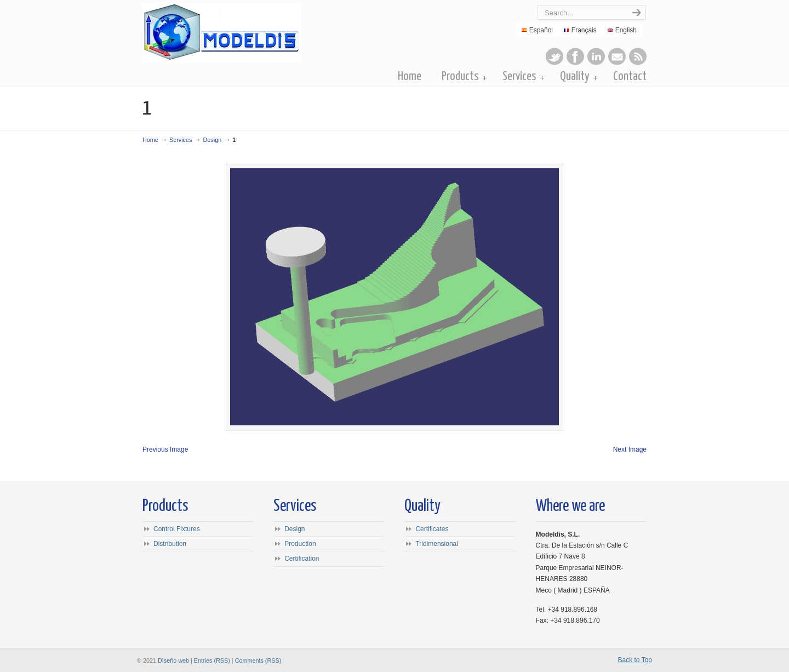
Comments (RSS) (258, 660)
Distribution (170, 544)
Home (150, 140)
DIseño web (173, 660)
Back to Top (635, 660)
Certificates (432, 529)
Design (213, 140)
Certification (302, 559)
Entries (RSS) (212, 660)
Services (181, 140)
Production (300, 544)
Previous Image (165, 449)
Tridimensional (437, 544)
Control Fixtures (177, 529)
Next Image (630, 449)
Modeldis (267, 33)
